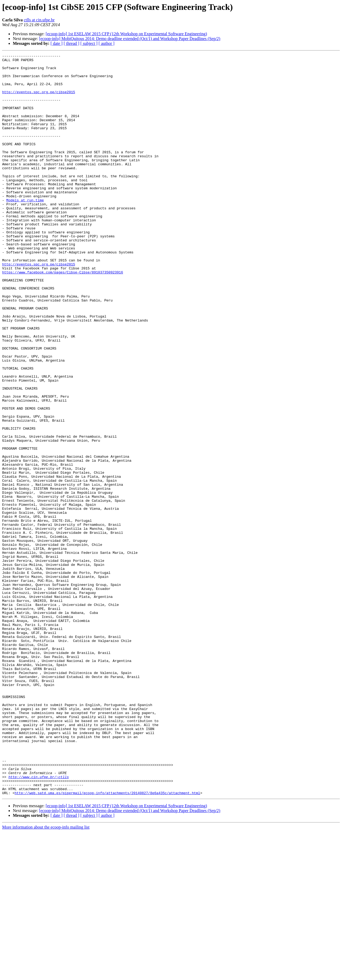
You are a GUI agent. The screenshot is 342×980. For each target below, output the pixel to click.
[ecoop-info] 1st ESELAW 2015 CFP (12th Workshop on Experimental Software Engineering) (126, 34)
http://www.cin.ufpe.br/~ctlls (38, 922)
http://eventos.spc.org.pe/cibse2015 (39, 100)
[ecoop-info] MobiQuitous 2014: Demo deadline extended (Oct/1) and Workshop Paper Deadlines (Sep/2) (130, 39)
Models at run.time (25, 230)
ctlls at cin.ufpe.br (39, 20)
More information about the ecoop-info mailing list (46, 975)
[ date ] (57, 43)
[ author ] (107, 43)
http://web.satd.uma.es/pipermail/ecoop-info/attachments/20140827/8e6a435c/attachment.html (107, 941)
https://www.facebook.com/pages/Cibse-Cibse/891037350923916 (63, 316)
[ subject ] (89, 43)
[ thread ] (71, 43)
